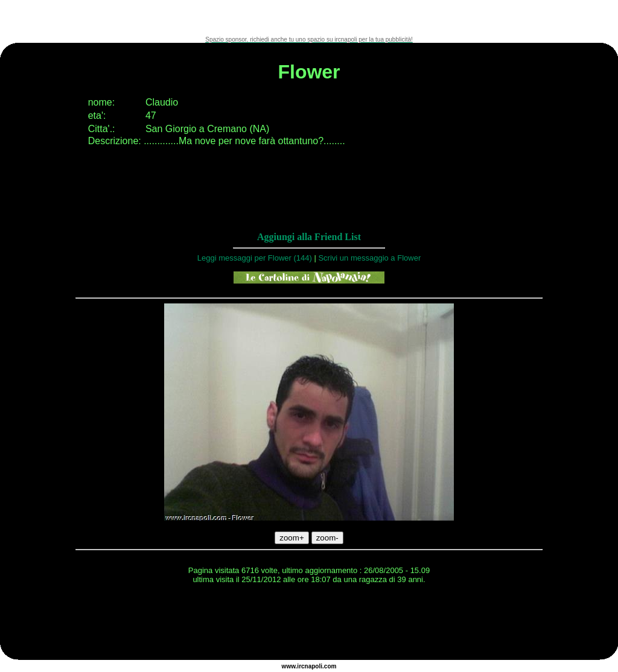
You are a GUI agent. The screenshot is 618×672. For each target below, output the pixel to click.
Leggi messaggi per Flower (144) (255, 258)
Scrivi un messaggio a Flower (369, 258)
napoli (314, 666)
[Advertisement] (309, 18)
